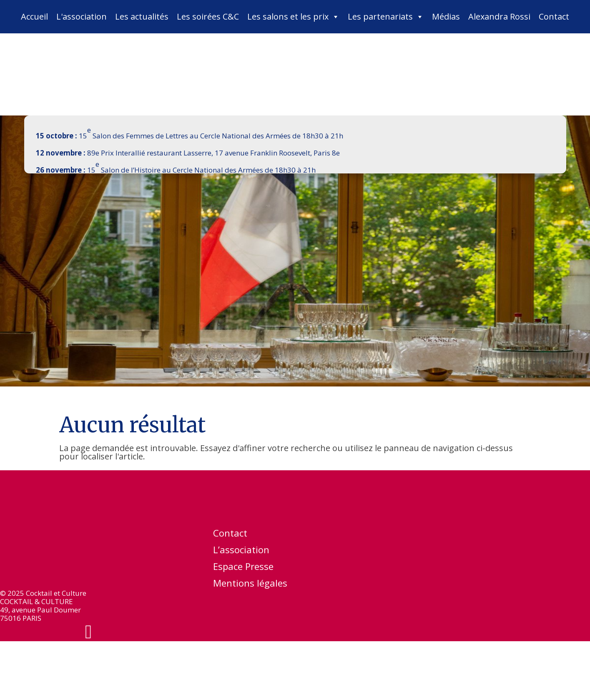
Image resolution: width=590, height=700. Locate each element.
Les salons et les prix (293, 17)
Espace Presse (243, 568)
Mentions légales (250, 585)
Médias (446, 16)
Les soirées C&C (208, 16)
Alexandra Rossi (499, 16)
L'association (82, 16)
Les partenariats (386, 17)
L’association (241, 551)
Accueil (34, 16)
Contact (554, 16)
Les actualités (142, 16)
